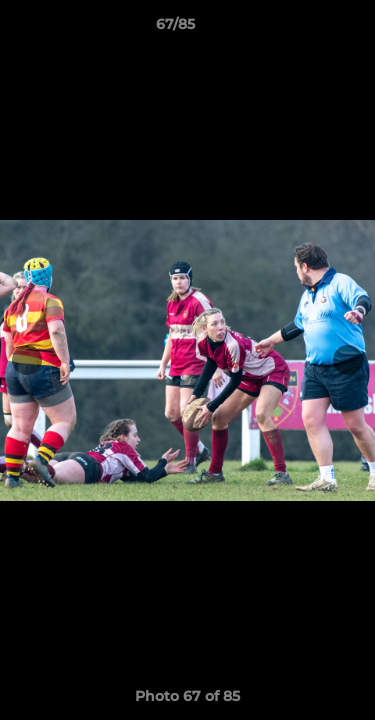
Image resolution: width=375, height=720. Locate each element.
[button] (303, 29)
